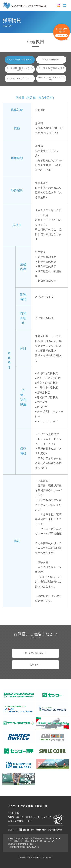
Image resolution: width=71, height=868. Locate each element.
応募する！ (35, 665)
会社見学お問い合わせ (35, 653)
